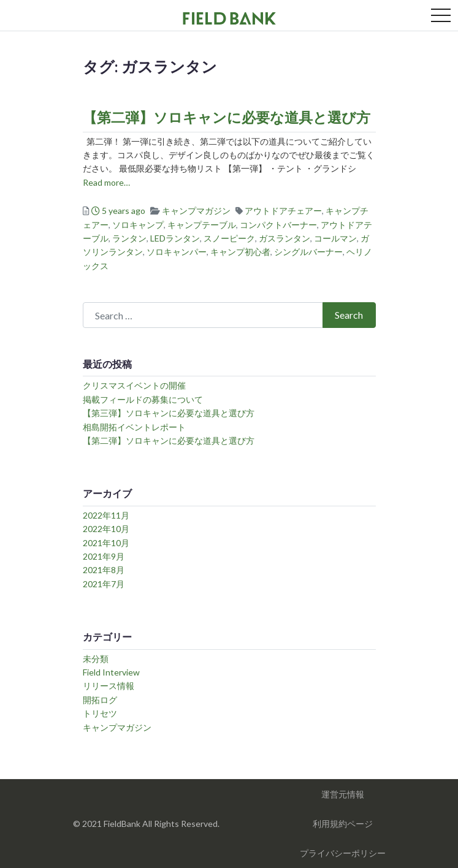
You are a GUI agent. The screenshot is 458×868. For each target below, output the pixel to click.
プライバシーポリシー (343, 853)
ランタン (129, 238)
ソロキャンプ (138, 225)
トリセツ (100, 713)
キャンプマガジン (196, 211)
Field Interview (111, 672)
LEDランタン (175, 238)
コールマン (335, 238)
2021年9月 (104, 556)
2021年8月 (104, 570)
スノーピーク (229, 238)
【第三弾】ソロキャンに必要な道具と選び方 (169, 413)
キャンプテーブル (202, 225)
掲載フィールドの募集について (143, 399)
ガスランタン (284, 238)
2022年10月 (106, 529)
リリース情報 (109, 686)
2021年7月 (104, 584)
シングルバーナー (308, 252)
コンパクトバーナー (278, 225)
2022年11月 (106, 515)
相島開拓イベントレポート (134, 427)
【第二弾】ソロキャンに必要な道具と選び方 (227, 117)
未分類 (96, 659)
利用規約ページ (343, 824)
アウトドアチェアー (283, 211)
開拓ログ (100, 700)
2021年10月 (106, 543)
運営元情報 (343, 794)
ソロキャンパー (177, 252)
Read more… (106, 182)
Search (349, 315)
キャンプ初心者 (240, 252)
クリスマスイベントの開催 (134, 385)
